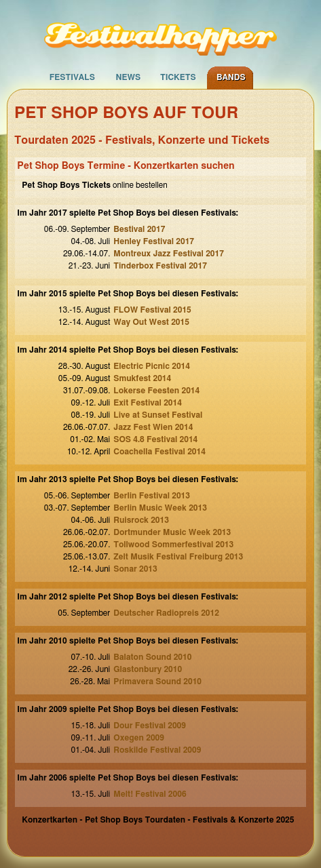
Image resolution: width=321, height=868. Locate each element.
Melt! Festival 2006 (150, 794)
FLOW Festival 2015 (152, 310)
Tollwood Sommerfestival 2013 (173, 545)
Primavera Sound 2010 (157, 682)
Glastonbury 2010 (148, 669)
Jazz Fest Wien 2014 (153, 427)
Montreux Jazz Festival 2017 (169, 254)
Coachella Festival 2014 (159, 452)
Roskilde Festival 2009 (157, 750)
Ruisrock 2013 (141, 520)
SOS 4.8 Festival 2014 (155, 439)
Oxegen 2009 (139, 738)
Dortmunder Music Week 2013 (172, 532)
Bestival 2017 (139, 229)
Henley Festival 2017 (154, 241)
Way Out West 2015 (151, 322)
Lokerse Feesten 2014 (156, 391)
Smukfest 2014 (142, 378)
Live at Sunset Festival (158, 415)
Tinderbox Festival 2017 (160, 266)
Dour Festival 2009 (150, 726)
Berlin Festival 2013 (152, 496)
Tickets (178, 77)
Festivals (72, 77)
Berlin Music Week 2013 (160, 508)
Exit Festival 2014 (148, 403)
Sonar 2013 (135, 569)
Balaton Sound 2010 (152, 657)
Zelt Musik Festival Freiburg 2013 (178, 557)
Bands (231, 77)
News (128, 77)
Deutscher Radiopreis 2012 (166, 613)
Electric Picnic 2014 (152, 366)
